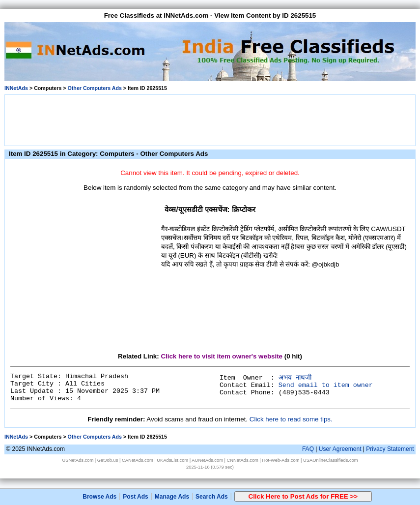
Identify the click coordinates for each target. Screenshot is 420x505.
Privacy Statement (390, 449)
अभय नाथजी (295, 378)
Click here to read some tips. (291, 419)
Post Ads (136, 497)
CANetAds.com (138, 460)
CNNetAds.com (243, 460)
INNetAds (16, 88)
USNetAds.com (78, 460)
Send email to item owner (326, 385)
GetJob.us (108, 460)
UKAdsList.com (172, 460)
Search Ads (212, 497)
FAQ (308, 449)
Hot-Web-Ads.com (280, 460)
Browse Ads (99, 497)
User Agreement (340, 449)
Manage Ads (172, 497)
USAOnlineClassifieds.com (330, 460)
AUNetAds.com (207, 460)
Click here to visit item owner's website (222, 356)
